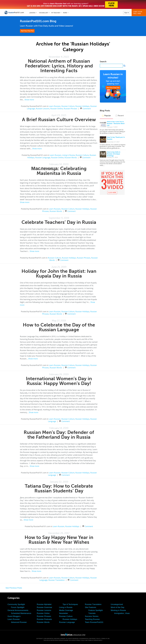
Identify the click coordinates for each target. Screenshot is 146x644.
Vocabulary (44, 13)
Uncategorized (117, 604)
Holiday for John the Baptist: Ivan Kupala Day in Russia (59, 273)
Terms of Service (93, 640)
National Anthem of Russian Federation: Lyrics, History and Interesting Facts (59, 66)
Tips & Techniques (70, 604)
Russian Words (71, 157)
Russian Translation (57, 580)
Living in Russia (68, 155)
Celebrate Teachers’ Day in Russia (59, 222)
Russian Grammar (44, 607)
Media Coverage (66, 610)
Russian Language (43, 157)
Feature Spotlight (96, 610)
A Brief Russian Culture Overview (59, 119)
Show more (29, 100)
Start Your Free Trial (27, 31)
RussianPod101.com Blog (38, 21)
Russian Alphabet (44, 604)
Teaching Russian (92, 619)
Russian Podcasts (44, 619)
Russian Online (57, 109)
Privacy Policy (96, 639)
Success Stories (92, 616)
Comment (87, 108)
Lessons (32, 13)
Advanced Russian (19, 622)
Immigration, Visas (122, 613)
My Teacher (56, 13)
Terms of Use (105, 639)
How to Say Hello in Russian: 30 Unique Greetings (114, 154)
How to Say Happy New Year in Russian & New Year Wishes (59, 540)
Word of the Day (117, 607)
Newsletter (64, 613)
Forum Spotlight (18, 607)
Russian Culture (68, 106)
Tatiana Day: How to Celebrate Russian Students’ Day (59, 488)
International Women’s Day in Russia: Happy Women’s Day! (59, 381)
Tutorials (92, 613)
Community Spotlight (16, 604)
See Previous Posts (14, 588)
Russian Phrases (70, 109)
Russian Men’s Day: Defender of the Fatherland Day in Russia (59, 435)
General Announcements (18, 610)
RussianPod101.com (85, 639)
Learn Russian (55, 106)
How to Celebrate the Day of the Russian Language (59, 327)
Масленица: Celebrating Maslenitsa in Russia (59, 171)
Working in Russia (118, 610)
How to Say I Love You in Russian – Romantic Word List (116, 123)
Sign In (127, 13)
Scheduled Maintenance (21, 613)
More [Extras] (65, 13)
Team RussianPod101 (94, 622)
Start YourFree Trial (139, 13)
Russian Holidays (82, 106)
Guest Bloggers (14, 616)
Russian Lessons (43, 109)
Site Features (91, 607)
